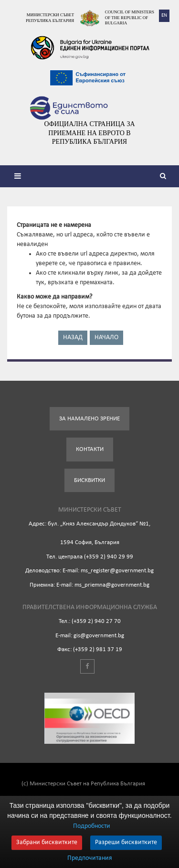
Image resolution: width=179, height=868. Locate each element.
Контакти (90, 449)
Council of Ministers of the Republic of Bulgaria (130, 17)
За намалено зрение (89, 419)
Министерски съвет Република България (50, 18)
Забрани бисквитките (47, 842)
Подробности (92, 826)
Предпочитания (90, 858)
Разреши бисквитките (126, 842)
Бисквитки (89, 480)
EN (164, 16)
